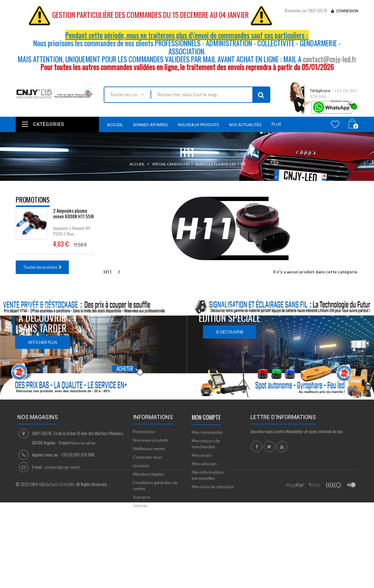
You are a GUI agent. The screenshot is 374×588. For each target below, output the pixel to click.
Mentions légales (148, 480)
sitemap (140, 512)
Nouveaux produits (151, 446)
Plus (276, 124)
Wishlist (335, 124)
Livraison (141, 472)
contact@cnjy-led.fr (330, 59)
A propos (142, 503)
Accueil (137, 164)
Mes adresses (204, 470)
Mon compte (206, 423)
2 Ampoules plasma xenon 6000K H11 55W (74, 217)
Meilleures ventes (149, 455)
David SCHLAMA (62, 546)
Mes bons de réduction (213, 493)
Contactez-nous (148, 463)
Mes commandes (207, 438)
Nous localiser (83, 449)
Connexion (347, 11)
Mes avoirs (202, 461)
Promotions (33, 199)
